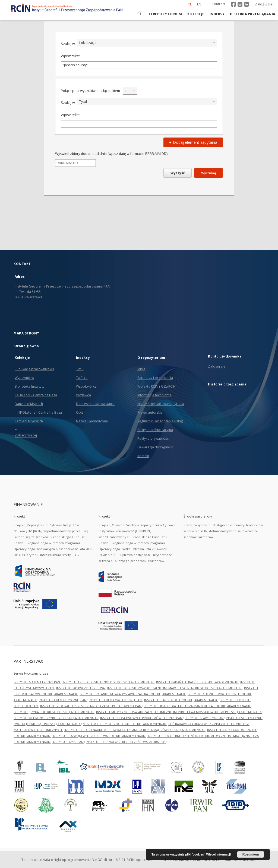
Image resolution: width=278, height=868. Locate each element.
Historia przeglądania (253, 14)
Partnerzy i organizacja (155, 378)
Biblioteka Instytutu (30, 386)
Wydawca (83, 395)
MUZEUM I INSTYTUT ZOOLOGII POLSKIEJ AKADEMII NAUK (125, 724)
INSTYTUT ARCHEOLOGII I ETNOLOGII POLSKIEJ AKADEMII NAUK (108, 682)
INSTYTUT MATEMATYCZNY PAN (37, 682)
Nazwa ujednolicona (92, 421)
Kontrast (219, 4)
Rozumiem (251, 854)
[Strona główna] (139, 14)
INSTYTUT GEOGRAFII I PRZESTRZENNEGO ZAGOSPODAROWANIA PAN (91, 706)
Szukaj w (68, 44)
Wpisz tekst (70, 56)
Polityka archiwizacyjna (155, 430)
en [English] (199, 4)
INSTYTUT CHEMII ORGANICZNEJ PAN (116, 700)
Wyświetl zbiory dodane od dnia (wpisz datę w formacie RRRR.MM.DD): (112, 154)
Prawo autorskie (150, 412)
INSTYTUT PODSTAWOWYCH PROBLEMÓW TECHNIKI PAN (142, 718)
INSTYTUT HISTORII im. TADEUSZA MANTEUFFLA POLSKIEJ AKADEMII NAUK (197, 706)
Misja (141, 369)
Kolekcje (196, 14)
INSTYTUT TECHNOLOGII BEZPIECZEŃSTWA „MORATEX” (126, 742)
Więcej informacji (219, 854)
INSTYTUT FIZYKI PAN (68, 742)
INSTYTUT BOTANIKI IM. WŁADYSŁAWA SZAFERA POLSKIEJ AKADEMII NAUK (133, 694)
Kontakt (143, 456)
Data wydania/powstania (95, 404)
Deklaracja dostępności (156, 447)
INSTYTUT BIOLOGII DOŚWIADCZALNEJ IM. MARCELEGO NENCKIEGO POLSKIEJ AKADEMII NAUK (175, 688)
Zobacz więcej (26, 435)
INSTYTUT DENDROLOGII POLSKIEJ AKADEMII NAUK (181, 700)
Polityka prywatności (153, 438)
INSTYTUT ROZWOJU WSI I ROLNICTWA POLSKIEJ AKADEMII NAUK (99, 736)
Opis (80, 412)
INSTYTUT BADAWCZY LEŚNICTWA (81, 688)
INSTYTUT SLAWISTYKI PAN (204, 718)
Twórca (82, 378)
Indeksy (217, 14)
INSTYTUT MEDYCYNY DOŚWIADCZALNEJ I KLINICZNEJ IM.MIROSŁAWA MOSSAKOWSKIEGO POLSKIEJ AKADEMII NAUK (179, 712)
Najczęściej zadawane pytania (161, 404)
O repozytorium (166, 14)
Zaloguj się (264, 4)
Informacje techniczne (155, 395)
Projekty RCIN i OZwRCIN (157, 386)
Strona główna (26, 346)
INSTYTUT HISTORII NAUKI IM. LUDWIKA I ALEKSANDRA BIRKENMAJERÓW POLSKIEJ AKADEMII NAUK (135, 730)
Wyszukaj (208, 173)
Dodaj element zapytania (192, 142)
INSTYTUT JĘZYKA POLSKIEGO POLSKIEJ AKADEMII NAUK (54, 712)
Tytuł (80, 369)
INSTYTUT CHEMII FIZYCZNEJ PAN (63, 700)
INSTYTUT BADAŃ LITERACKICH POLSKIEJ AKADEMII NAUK (197, 682)
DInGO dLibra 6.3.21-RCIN (113, 860)
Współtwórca (86, 386)
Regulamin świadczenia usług (160, 421)
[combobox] (147, 43)
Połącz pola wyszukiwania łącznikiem (90, 91)
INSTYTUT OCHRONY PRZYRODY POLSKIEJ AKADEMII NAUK (56, 718)
